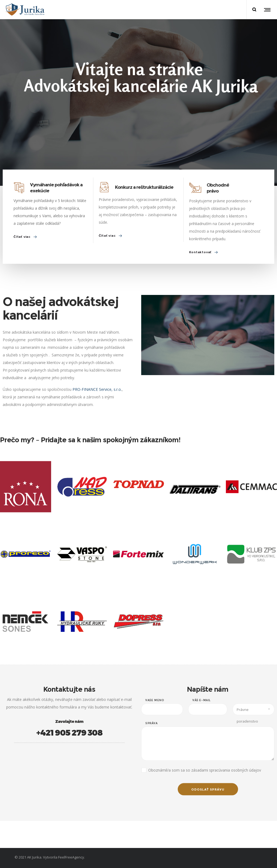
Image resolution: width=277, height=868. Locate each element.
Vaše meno (155, 707)
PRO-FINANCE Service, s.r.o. (103, 389)
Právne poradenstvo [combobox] (247, 718)
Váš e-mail (202, 707)
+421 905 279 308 (75, 732)
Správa (151, 730)
